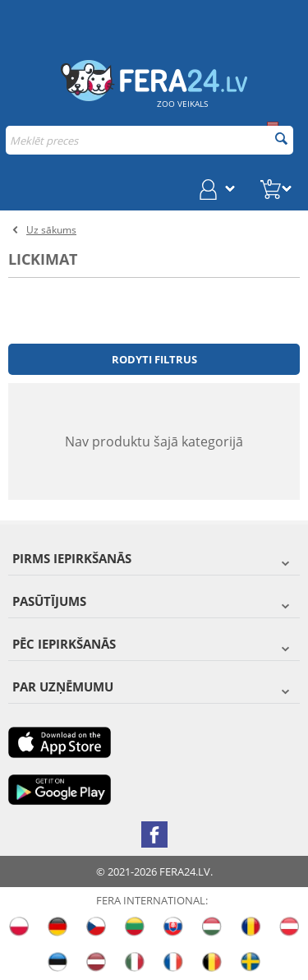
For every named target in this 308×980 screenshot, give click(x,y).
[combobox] (149, 140)
